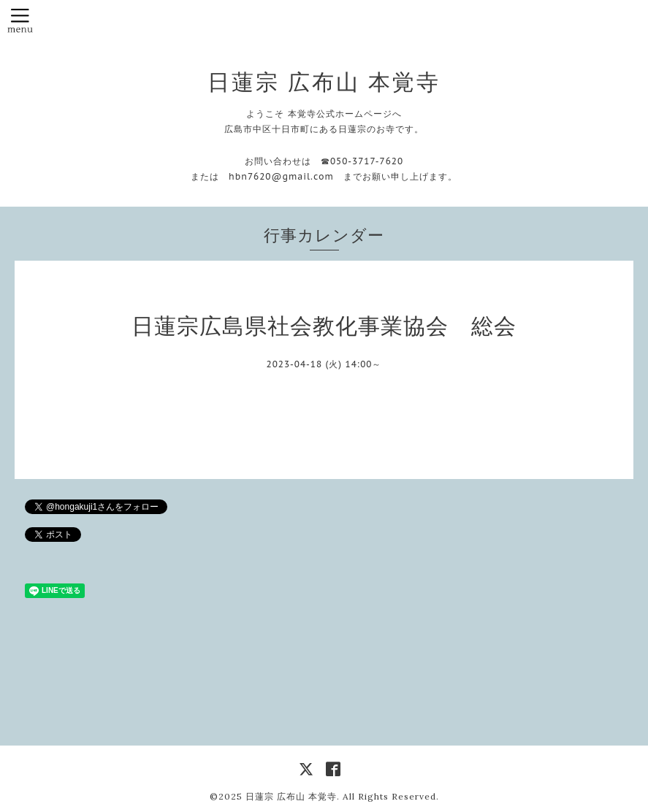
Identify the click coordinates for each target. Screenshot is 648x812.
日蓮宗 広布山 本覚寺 (324, 82)
